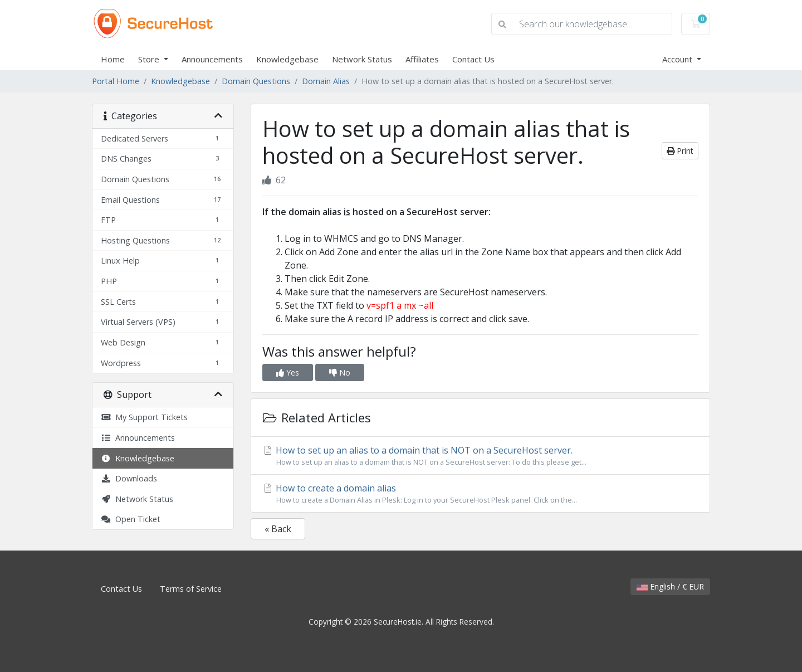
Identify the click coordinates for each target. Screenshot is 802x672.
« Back (278, 529)
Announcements (212, 59)
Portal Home (116, 81)
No (340, 372)
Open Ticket (131, 519)
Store (150, 59)
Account (678, 59)
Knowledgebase (287, 59)
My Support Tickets (144, 417)
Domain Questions (256, 81)
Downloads (129, 478)
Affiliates (422, 59)
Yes (288, 372)
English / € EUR (670, 586)
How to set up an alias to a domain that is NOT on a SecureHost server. (480, 456)
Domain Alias (326, 81)
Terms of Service (191, 589)
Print (680, 151)
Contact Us (473, 59)
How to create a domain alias (480, 494)
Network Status (362, 59)
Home (113, 59)
